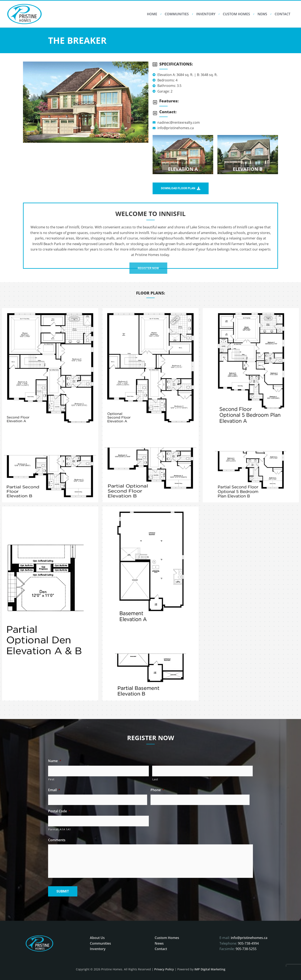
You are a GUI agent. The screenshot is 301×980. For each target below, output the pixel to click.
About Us (97, 938)
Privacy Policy (164, 969)
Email (54, 790)
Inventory (206, 14)
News (262, 14)
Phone (157, 790)
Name (55, 761)
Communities (177, 14)
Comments (57, 840)
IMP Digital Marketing (210, 969)
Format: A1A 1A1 (60, 829)
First (51, 779)
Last (155, 779)
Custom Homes (236, 14)
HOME (152, 14)
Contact (283, 14)
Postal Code (59, 811)
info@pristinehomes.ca (249, 938)
